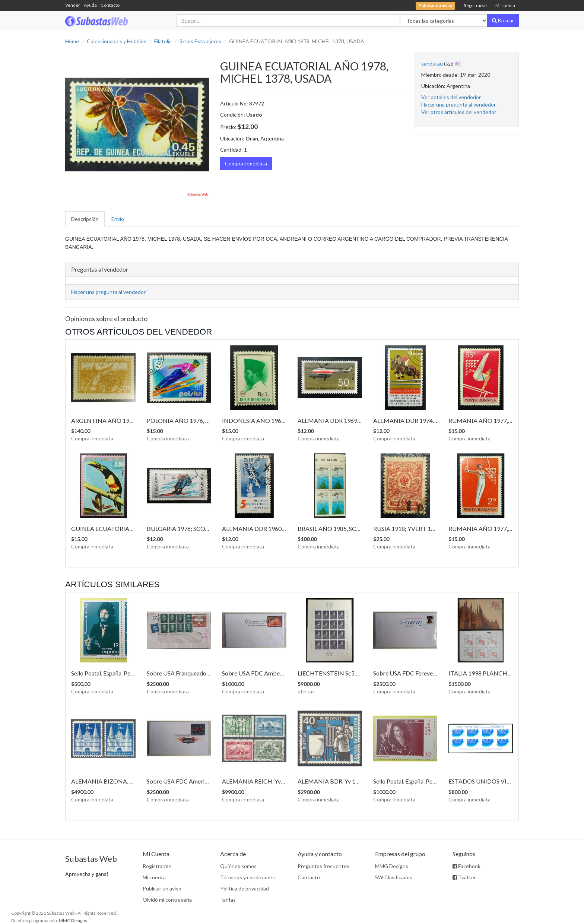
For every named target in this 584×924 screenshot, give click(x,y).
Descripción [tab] (85, 219)
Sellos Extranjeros (200, 41)
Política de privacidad (245, 888)
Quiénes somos (238, 866)
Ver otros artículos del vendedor (459, 112)
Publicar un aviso (162, 888)
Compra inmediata (246, 163)
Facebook (466, 866)
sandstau (432, 64)
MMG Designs (392, 866)
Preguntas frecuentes (323, 866)
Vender (73, 5)
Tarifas (228, 900)
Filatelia (163, 41)
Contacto (110, 5)
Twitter (464, 877)
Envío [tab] (118, 219)
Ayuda (90, 5)
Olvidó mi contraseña (167, 900)
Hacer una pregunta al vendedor (458, 105)
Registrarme (157, 866)
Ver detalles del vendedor (451, 97)
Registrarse (475, 5)
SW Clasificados (394, 877)
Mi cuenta (505, 5)
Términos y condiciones (247, 877)
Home (72, 41)
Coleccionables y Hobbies (117, 41)
